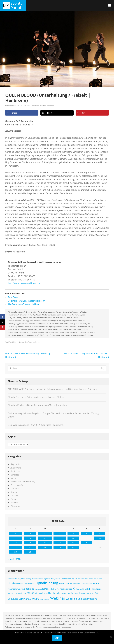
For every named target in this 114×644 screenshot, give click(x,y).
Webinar (14, 503)
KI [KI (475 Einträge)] (74, 588)
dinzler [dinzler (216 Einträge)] (62, 584)
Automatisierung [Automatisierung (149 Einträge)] (67, 579)
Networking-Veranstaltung (29, 342)
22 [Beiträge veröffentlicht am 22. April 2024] (16, 547)
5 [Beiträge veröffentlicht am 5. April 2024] (73, 533)
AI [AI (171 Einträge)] (9, 579)
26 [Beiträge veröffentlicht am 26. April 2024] (73, 547)
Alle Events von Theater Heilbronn (25, 304)
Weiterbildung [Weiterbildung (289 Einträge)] (74, 599)
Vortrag (14, 499)
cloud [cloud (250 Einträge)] (11, 583)
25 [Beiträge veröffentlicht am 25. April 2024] (60, 547)
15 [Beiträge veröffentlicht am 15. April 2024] (16, 543)
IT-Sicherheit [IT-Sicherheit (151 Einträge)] (49, 589)
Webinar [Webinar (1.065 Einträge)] (58, 598)
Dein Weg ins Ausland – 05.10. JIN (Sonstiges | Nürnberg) (36, 425)
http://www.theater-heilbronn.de (24, 283)
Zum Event (13, 297)
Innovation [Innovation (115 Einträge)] (38, 589)
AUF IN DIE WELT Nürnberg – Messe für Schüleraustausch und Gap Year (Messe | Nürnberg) (53, 389)
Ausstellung (16, 468)
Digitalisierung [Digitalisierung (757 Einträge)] (46, 583)
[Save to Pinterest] (92, 113)
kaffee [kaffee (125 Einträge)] (57, 589)
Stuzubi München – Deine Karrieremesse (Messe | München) (38, 405)
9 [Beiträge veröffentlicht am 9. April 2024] (30, 538)
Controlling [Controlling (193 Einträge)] (29, 584)
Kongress (15, 475)
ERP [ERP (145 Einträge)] (84, 584)
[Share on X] (57, 113)
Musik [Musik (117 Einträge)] (46, 593)
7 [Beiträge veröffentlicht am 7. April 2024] (100, 533)
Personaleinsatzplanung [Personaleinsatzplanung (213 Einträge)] (83, 593)
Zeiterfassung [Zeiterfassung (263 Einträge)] (90, 599)
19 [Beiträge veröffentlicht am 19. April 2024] (73, 543)
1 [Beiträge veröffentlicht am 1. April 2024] (16, 533)
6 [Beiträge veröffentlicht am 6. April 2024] (86, 533)
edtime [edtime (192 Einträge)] (69, 584)
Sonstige (14, 496)
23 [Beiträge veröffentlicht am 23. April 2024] (30, 547)
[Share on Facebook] (22, 113)
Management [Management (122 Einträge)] (13, 593)
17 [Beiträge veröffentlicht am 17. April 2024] (45, 543)
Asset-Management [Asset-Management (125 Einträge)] (53, 579)
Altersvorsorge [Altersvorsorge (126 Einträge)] (26, 579)
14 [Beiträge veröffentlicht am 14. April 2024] (100, 538)
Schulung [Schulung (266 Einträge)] (13, 599)
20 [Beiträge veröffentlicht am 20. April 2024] (86, 543)
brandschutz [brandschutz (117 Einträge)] (82, 579)
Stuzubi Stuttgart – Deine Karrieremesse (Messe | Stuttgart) (37, 397)
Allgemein (15, 464)
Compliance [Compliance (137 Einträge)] (19, 584)
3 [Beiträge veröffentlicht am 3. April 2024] (45, 533)
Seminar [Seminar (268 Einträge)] (23, 599)
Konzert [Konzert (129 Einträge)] (79, 589)
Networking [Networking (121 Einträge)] (66, 593)
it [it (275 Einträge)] (43, 589)
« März (11, 559)
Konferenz (15, 471)
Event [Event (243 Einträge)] (96, 583)
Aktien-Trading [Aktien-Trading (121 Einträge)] (15, 579)
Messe (13, 478)
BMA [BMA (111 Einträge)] (76, 579)
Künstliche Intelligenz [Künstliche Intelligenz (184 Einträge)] (92, 589)
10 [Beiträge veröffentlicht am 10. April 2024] (45, 538)
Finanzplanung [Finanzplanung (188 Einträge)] (15, 589)
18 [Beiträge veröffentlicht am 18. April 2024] (60, 543)
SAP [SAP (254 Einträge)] (97, 593)
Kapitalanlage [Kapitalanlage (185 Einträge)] (66, 589)
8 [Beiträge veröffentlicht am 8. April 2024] (16, 538)
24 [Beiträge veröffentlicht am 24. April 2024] (45, 547)
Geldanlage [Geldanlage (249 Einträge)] (28, 589)
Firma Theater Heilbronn (44, 106)
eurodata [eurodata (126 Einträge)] (89, 584)
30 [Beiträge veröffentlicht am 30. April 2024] (30, 552)
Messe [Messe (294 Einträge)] (31, 593)
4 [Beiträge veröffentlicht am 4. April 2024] (60, 533)
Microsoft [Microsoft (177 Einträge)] (39, 593)
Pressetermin (17, 485)
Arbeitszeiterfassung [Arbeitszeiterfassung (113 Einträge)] (39, 579)
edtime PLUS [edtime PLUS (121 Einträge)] (77, 584)
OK (57, 638)
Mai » (19, 559)
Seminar (14, 492)
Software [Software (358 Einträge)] (34, 599)
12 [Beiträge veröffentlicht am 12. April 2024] (73, 538)
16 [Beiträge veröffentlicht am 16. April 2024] (30, 543)
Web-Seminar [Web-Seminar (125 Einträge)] (45, 599)
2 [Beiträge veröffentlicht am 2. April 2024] (30, 533)
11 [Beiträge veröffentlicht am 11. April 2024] (60, 538)
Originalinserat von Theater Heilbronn (27, 301)
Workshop (15, 506)
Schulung (15, 489)
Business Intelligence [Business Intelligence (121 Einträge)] (95, 579)
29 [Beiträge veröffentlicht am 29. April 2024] (16, 552)
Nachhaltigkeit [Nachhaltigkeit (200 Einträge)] (55, 593)
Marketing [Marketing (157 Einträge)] (22, 593)
